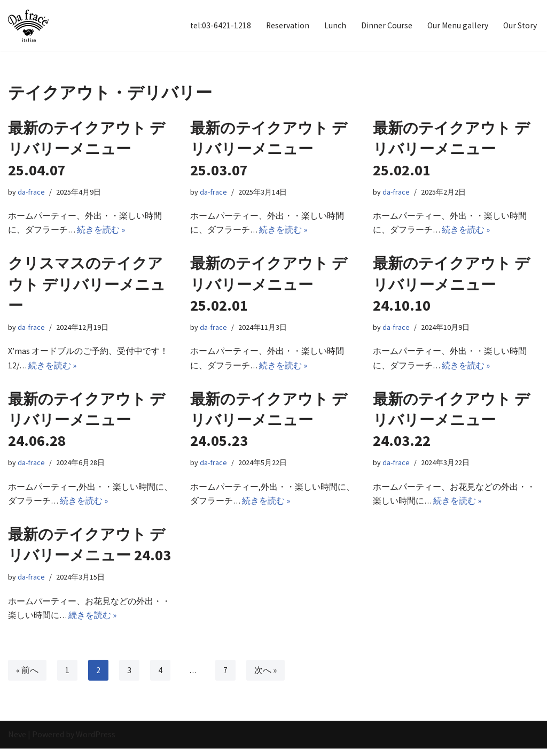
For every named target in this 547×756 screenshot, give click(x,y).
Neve (17, 742)
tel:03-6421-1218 (217, 26)
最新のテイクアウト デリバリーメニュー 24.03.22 (451, 423)
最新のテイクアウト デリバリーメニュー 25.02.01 (451, 149)
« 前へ (27, 678)
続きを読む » (102, 232)
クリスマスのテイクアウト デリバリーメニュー (87, 287)
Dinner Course (385, 26)
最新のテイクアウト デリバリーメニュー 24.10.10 (451, 287)
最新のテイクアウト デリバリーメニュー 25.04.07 (87, 149)
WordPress (96, 742)
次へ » (267, 678)
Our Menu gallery (456, 26)
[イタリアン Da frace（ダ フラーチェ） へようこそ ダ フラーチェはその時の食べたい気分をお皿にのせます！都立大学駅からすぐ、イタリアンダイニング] (28, 26)
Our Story (519, 26)
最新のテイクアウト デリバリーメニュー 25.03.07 (269, 149)
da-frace (31, 193)
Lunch (333, 26)
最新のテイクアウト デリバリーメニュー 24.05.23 (269, 423)
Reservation (285, 26)
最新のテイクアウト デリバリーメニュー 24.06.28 (87, 423)
